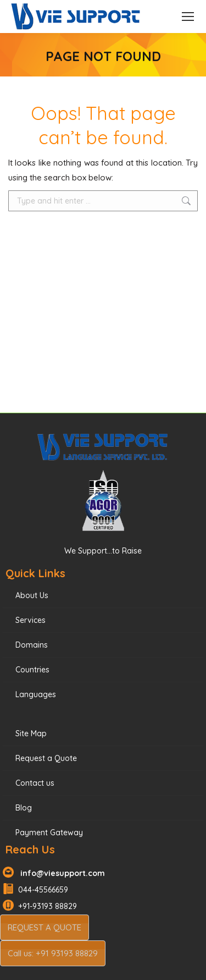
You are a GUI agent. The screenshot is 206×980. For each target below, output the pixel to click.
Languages (36, 694)
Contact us (35, 783)
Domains (32, 645)
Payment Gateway (49, 833)
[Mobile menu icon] (188, 17)
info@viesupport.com (60, 873)
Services (30, 620)
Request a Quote (46, 758)
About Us (32, 595)
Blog (24, 808)
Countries (32, 670)
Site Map (31, 733)
